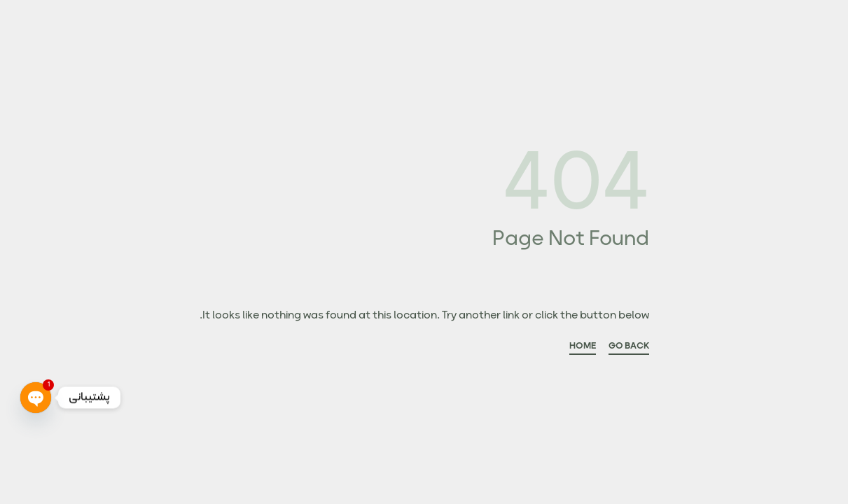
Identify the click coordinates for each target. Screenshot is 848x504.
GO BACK (629, 348)
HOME (583, 348)
